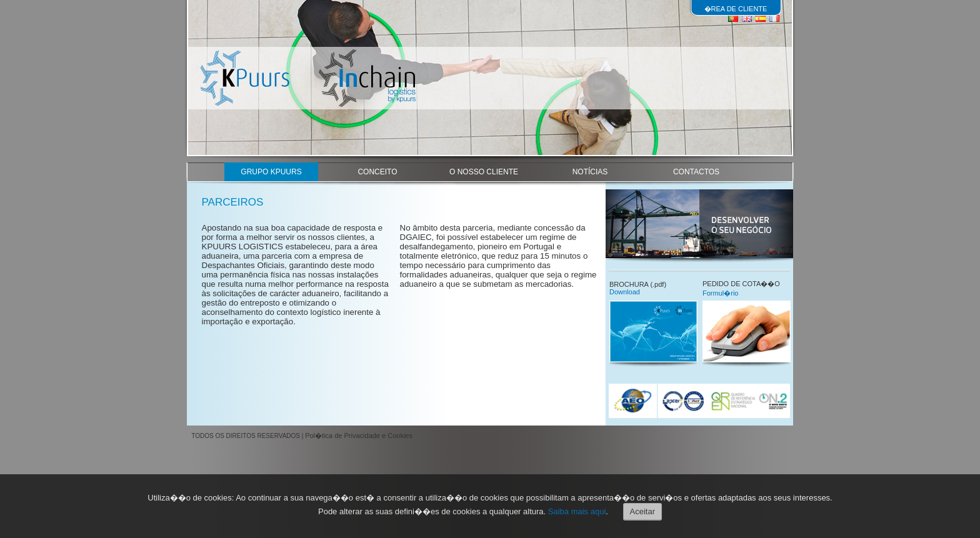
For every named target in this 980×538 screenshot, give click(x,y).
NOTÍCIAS (590, 172)
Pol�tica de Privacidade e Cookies (359, 436)
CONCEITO (377, 172)
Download (625, 292)
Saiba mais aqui (577, 511)
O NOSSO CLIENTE (484, 172)
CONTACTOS (696, 172)
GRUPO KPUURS (271, 172)
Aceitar (642, 511)
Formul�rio (720, 293)
